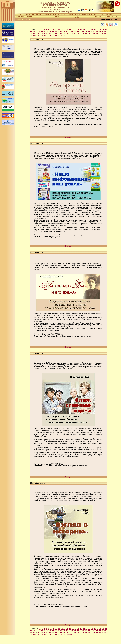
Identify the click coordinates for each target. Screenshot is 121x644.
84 (105, 33)
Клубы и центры (77, 16)
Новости (38, 15)
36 (50, 32)
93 (53, 35)
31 (36, 32)
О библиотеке (20, 15)
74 (78, 33)
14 (67, 30)
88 (39, 35)
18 (78, 30)
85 (31, 35)
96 (61, 35)
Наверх (68, 137)
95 (58, 35)
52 (94, 32)
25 (97, 30)
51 (92, 32)
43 (70, 32)
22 (89, 30)
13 (64, 30)
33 (42, 32)
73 (75, 33)
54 (100, 32)
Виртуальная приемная (99, 15)
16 (73, 30)
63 (47, 33)
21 (86, 30)
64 (50, 33)
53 (97, 32)
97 (64, 35)
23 (92, 30)
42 (67, 32)
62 (45, 33)
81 (97, 33)
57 (31, 33)
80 (94, 33)
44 (72, 32)
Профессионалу (87, 15)
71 (70, 33)
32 (39, 32)
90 (45, 35)
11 (59, 30)
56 (105, 32)
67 (58, 33)
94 (56, 35)
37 (53, 32)
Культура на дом (56, 15)
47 (80, 32)
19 (81, 30)
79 (92, 33)
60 (39, 33)
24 (95, 30)
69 (64, 33)
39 (58, 32)
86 (34, 35)
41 (64, 32)
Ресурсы (64, 15)
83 (103, 33)
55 (103, 32)
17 (75, 30)
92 (50, 35)
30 (34, 32)
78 (89, 33)
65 (53, 33)
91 (47, 35)
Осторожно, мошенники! (109, 15)
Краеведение (47, 15)
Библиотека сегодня (30, 15)
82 (100, 33)
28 (106, 30)
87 (36, 35)
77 (86, 33)
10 (56, 30)
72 (72, 33)
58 (34, 33)
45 (75, 32)
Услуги (71, 15)
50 (89, 32)
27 (103, 30)
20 (84, 30)
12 (62, 30)
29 (31, 32)
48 (83, 32)
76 (83, 33)
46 (78, 32)
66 (56, 33)
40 (61, 32)
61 (42, 33)
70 (67, 33)
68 (61, 33)
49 (86, 32)
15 (70, 30)
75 (80, 33)
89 (42, 35)
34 (45, 32)
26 (100, 30)
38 (56, 32)
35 (47, 32)
